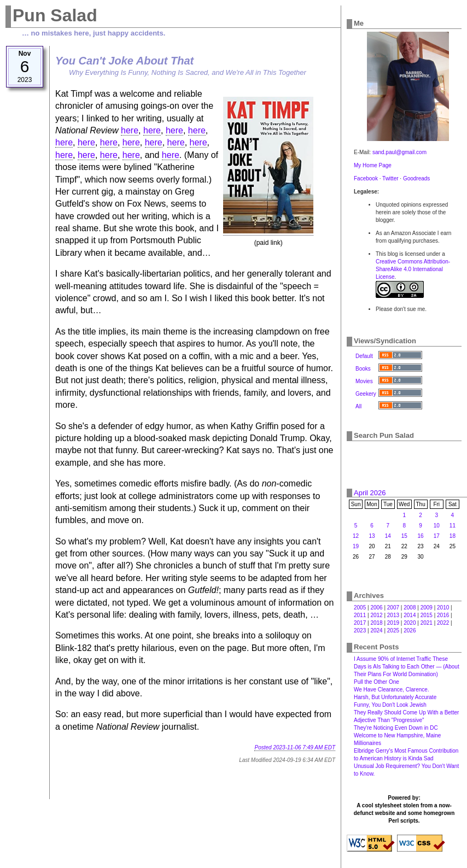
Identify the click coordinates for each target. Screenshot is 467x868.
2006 (376, 608)
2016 (443, 615)
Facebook (366, 178)
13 (372, 536)
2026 (410, 631)
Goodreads (416, 178)
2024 (376, 631)
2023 (360, 631)
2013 (393, 615)
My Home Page (373, 165)
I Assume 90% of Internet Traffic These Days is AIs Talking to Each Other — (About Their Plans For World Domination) (407, 667)
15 (404, 536)
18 (453, 536)
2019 (393, 623)
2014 (410, 615)
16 (421, 536)
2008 (410, 608)
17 (437, 536)
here (130, 130)
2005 (360, 608)
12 (356, 536)
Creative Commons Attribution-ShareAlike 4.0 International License (413, 269)
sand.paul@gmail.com (399, 152)
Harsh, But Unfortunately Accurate (395, 697)
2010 (443, 608)
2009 (427, 608)
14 (388, 536)
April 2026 (370, 493)
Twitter (390, 178)
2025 (393, 631)
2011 (360, 615)
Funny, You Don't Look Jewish (390, 705)
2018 (376, 623)
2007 (393, 608)
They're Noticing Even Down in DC (396, 728)
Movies (364, 381)
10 (437, 526)
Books (363, 369)
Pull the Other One (376, 682)
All (358, 406)
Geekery (366, 394)
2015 (427, 615)
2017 (360, 623)
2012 (376, 615)
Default (364, 356)
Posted (295, 747)
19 (356, 546)
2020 (410, 623)
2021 (427, 623)
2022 (443, 623)
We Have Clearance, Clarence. (392, 690)
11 (453, 526)
